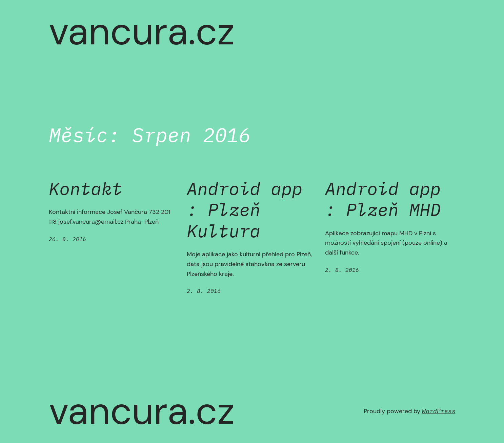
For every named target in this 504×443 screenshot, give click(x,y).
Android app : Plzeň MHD (383, 199)
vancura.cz (142, 32)
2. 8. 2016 (204, 291)
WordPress (439, 411)
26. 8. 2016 (67, 239)
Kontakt (86, 188)
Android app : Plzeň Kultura (245, 210)
